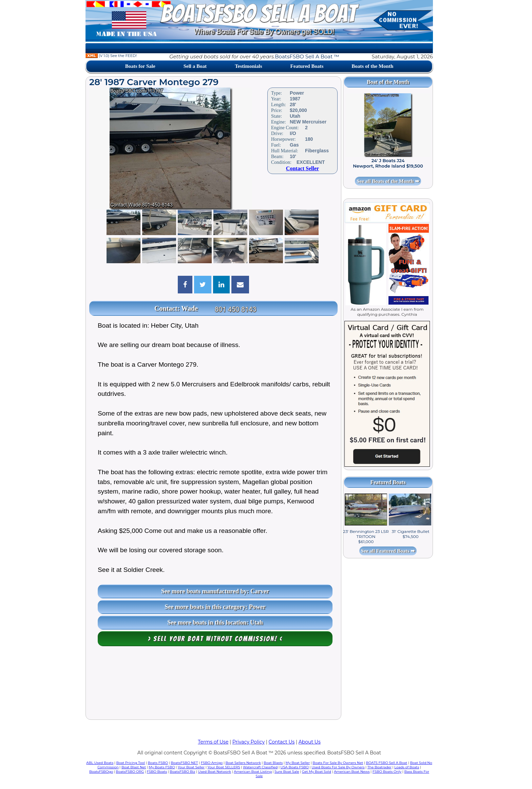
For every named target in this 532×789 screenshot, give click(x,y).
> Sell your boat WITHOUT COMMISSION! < (215, 639)
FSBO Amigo (212, 763)
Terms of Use (213, 742)
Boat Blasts (273, 763)
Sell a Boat (195, 66)
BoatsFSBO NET (184, 763)
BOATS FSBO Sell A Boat (387, 763)
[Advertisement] (213, 685)
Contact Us (282, 742)
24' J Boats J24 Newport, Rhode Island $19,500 (388, 163)
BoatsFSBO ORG (130, 772)
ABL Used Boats (100, 763)
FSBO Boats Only (387, 772)
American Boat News (352, 772)
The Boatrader (379, 767)
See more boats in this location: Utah (215, 622)
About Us (310, 742)
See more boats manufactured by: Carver (215, 591)
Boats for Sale (140, 66)
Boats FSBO (158, 763)
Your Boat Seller (191, 767)
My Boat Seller (298, 763)
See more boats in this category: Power (215, 607)
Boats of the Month (372, 66)
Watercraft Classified (260, 767)
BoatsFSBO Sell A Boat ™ (307, 56)
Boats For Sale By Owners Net (338, 763)
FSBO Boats (157, 772)
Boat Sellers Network (243, 763)
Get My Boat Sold (317, 772)
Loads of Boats (407, 767)
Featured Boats (307, 66)
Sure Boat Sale (287, 772)
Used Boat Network (215, 772)
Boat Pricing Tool (130, 763)
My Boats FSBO (162, 767)
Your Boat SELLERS (224, 767)
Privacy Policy (249, 742)
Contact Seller (302, 168)
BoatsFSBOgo (101, 772)
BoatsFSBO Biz (182, 772)
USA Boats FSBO (295, 767)
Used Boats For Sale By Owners (338, 767)
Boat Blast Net (134, 767)
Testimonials (248, 66)
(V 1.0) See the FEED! (111, 56)
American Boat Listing (253, 772)
